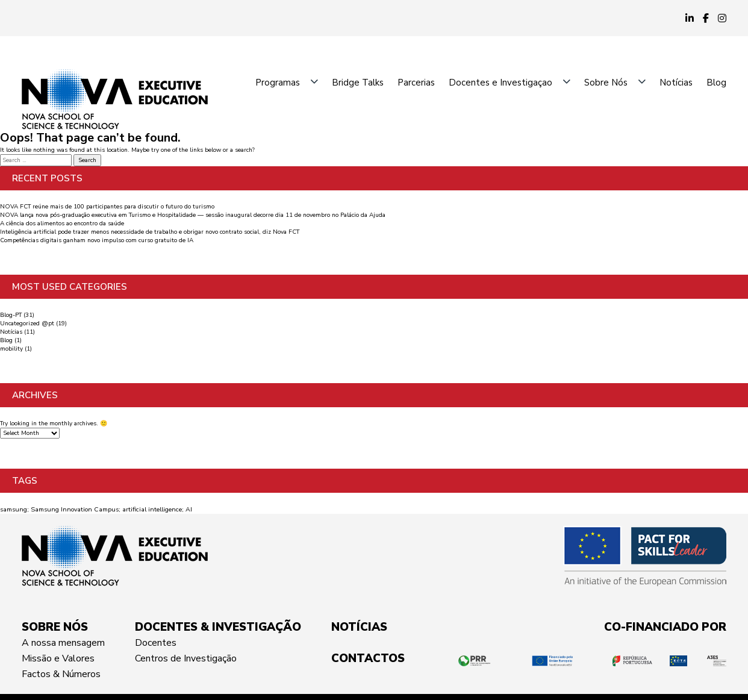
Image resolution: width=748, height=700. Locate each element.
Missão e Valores (58, 658)
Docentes (156, 643)
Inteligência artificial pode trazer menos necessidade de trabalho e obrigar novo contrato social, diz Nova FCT (150, 232)
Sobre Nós (606, 83)
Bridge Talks (358, 83)
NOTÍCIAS (359, 627)
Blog (716, 83)
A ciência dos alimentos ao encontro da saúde (62, 223)
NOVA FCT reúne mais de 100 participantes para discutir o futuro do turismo (107, 207)
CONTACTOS (368, 658)
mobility (11, 349)
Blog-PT (11, 315)
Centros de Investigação (186, 658)
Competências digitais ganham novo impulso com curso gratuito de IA (97, 240)
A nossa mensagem (63, 643)
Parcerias (416, 83)
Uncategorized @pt (27, 323)
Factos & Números (61, 674)
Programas (278, 83)
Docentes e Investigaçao (500, 83)
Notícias (676, 83)
